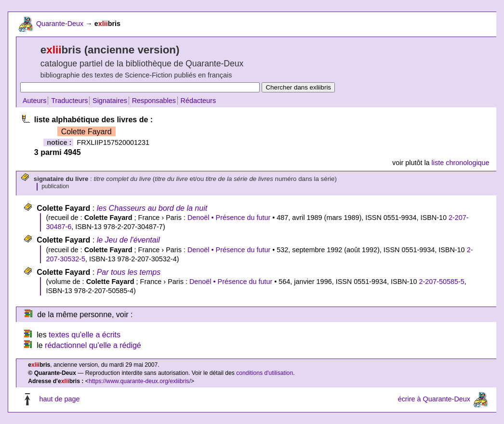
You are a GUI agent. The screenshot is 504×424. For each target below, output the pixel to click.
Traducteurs (69, 101)
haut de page (59, 399)
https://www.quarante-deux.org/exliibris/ (140, 381)
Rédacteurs (199, 101)
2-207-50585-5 (441, 282)
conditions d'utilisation (265, 373)
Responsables (154, 101)
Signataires (110, 101)
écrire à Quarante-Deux (434, 399)
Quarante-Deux (60, 24)
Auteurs (35, 101)
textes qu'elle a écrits (85, 335)
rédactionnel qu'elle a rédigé (93, 345)
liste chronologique (461, 163)
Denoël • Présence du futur (229, 218)
